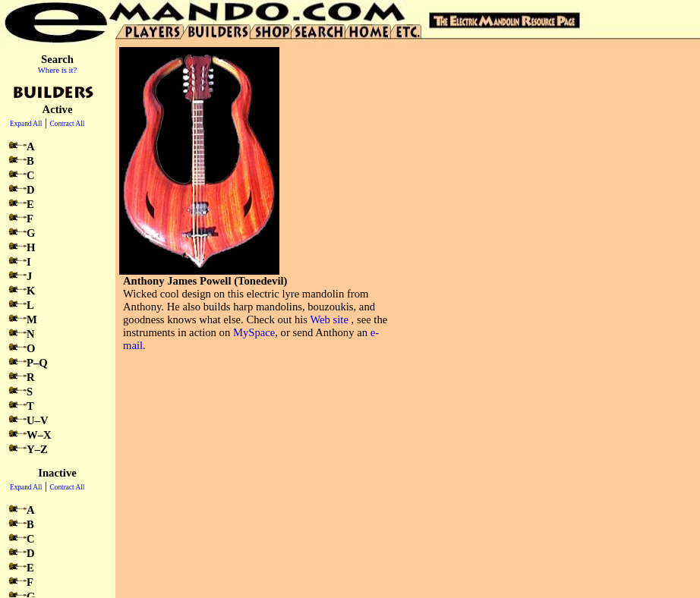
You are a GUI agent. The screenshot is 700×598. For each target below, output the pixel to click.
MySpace (254, 332)
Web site (329, 319)
